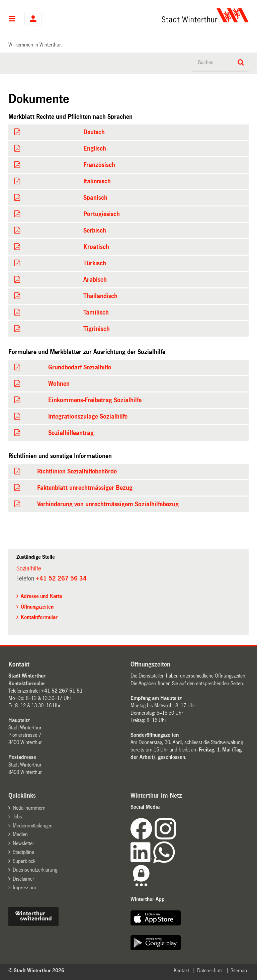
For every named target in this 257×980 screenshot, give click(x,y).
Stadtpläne (23, 852)
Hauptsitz (19, 720)
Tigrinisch (97, 329)
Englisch (95, 149)
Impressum (24, 887)
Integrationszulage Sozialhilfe (88, 417)
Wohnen (59, 384)
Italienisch (97, 181)
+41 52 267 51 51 (62, 691)
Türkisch (95, 263)
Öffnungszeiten (37, 607)
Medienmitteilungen (33, 826)
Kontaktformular (39, 617)
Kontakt (181, 970)
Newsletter (23, 843)
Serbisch (95, 231)
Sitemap (239, 970)
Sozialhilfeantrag (71, 433)
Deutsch (94, 132)
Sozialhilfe (29, 568)
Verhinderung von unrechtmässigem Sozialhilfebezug (108, 504)
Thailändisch (100, 296)
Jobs (17, 817)
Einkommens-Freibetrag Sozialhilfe (95, 400)
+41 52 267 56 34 (61, 578)
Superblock (24, 861)
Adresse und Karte (41, 596)
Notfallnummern (29, 808)
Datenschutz (210, 970)
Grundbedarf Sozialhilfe (80, 367)
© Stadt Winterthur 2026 (36, 970)
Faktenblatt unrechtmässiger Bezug (85, 488)
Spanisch (95, 198)
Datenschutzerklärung (35, 870)
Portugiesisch (102, 214)
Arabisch (95, 280)
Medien (20, 834)
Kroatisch (96, 247)
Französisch (99, 165)
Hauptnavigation (12, 19)
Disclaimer (23, 879)
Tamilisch (96, 313)
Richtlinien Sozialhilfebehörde (77, 471)
